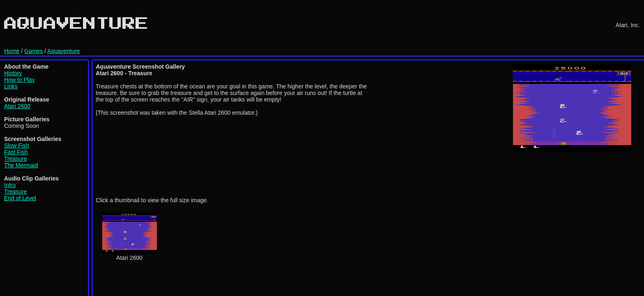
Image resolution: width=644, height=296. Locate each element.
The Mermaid (21, 165)
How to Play (20, 80)
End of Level (20, 198)
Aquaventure (63, 51)
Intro (10, 185)
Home (12, 51)
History (13, 73)
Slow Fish (17, 146)
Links (11, 86)
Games (33, 51)
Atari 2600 (17, 106)
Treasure (16, 159)
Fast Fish (16, 152)
